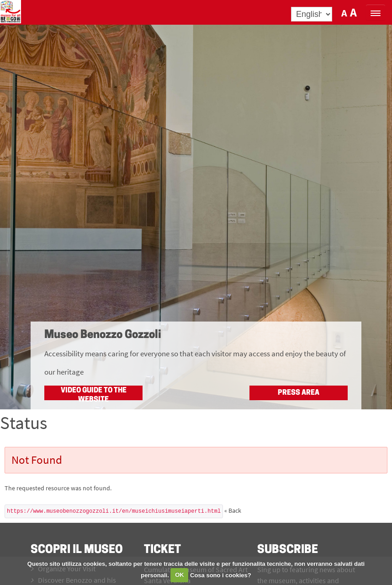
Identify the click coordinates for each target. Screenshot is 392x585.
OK (180, 575)
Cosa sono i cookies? (221, 575)
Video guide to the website (94, 394)
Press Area (299, 393)
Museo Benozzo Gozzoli (103, 335)
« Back (233, 510)
